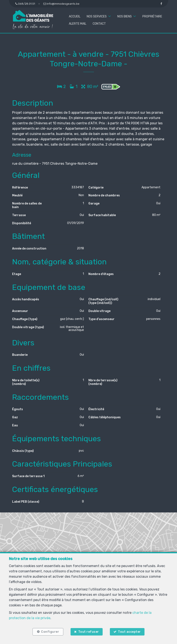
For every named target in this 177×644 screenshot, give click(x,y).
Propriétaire (152, 16)
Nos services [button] (97, 16)
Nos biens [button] (125, 16)
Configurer (50, 632)
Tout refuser (89, 632)
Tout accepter (129, 632)
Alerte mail (78, 24)
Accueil (75, 16)
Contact (99, 24)
